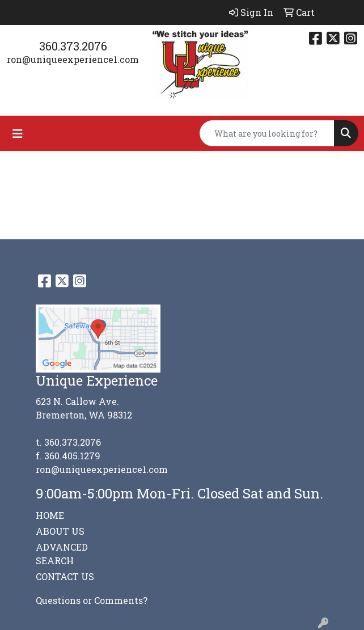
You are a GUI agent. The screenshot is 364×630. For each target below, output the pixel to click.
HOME (50, 515)
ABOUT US (60, 531)
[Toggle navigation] (18, 134)
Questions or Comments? (92, 600)
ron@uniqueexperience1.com (73, 59)
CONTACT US (65, 576)
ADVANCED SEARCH (62, 554)
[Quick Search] (267, 133)
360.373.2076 (73, 46)
